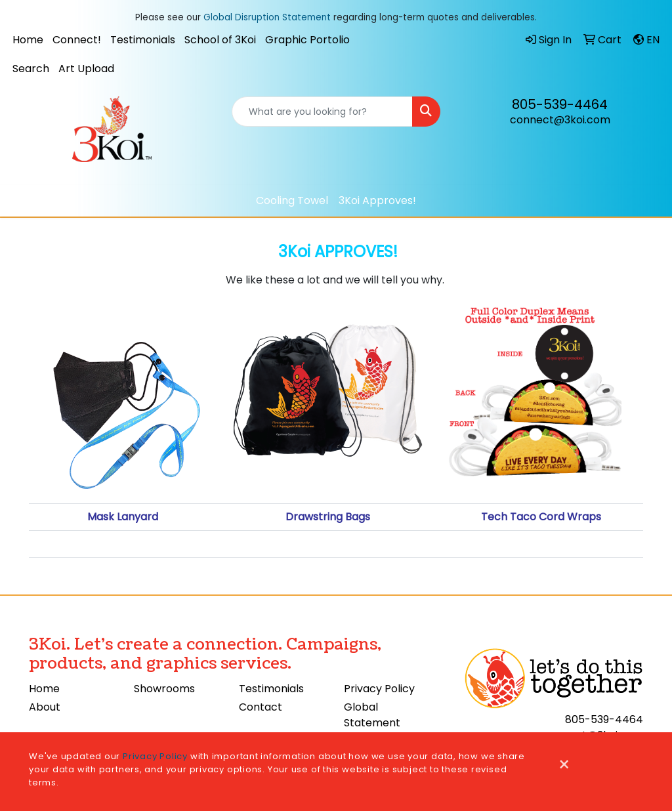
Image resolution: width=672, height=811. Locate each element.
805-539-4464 (560, 104)
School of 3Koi (220, 40)
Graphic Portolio (307, 40)
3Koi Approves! (377, 200)
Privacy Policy (379, 689)
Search (31, 69)
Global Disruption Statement (267, 17)
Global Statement (372, 715)
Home (28, 40)
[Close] (564, 765)
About (45, 707)
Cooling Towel (292, 200)
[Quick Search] (322, 112)
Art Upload (86, 69)
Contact (261, 707)
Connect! (77, 40)
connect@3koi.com (560, 120)
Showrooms (164, 689)
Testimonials (143, 40)
